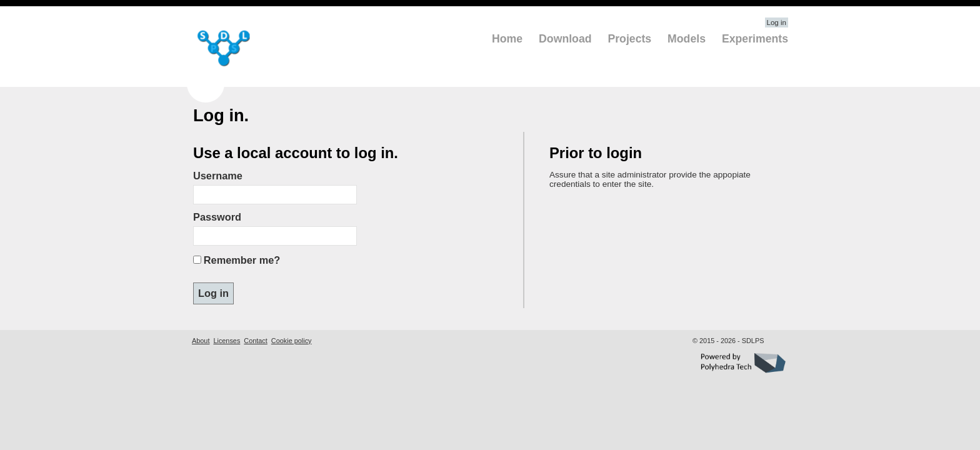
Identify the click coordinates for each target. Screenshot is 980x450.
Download (565, 39)
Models (687, 39)
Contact (255, 341)
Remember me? (242, 260)
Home (507, 39)
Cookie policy (292, 341)
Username (218, 176)
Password (217, 217)
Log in (777, 22)
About (201, 341)
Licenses (227, 341)
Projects (629, 39)
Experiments (755, 39)
